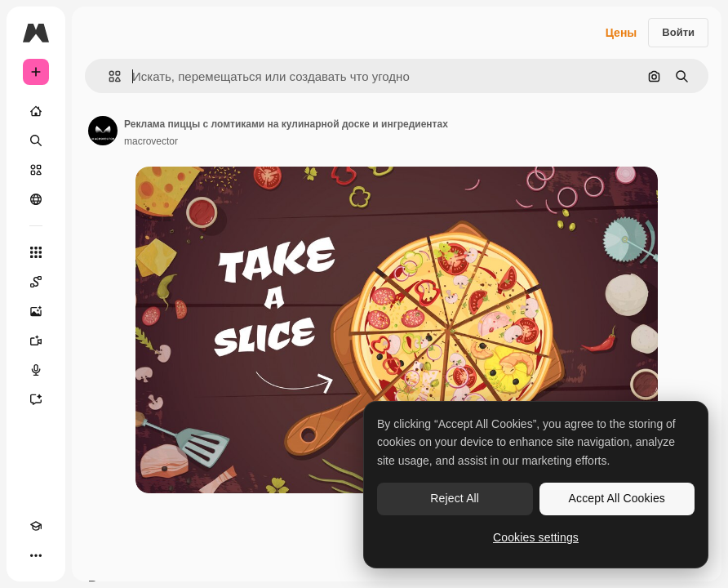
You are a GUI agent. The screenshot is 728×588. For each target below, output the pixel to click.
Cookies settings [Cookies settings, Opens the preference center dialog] (536, 537)
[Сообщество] (36, 199)
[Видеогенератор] (36, 341)
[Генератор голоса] (36, 370)
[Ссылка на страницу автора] (103, 131)
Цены (621, 33)
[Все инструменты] (36, 252)
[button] (108, 76)
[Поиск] (36, 140)
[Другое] (36, 555)
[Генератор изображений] (36, 311)
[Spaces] (36, 282)
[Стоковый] (36, 170)
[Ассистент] (36, 399)
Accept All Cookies (617, 498)
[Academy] (36, 526)
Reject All (455, 498)
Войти (678, 32)
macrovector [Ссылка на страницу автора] (151, 141)
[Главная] (36, 111)
